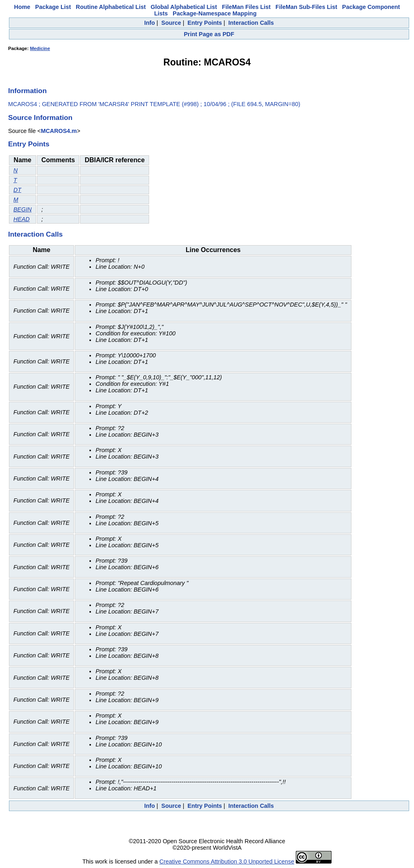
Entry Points (205, 23)
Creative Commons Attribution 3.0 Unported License (227, 861)
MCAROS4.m (59, 131)
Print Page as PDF (209, 34)
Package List (53, 7)
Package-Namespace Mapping (215, 13)
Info (150, 23)
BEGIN (23, 209)
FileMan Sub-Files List (306, 7)
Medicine (40, 48)
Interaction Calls (251, 23)
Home (22, 7)
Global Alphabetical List (184, 7)
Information (27, 91)
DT (17, 190)
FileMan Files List (246, 7)
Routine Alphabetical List (111, 7)
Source (171, 23)
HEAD (22, 219)
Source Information (40, 117)
